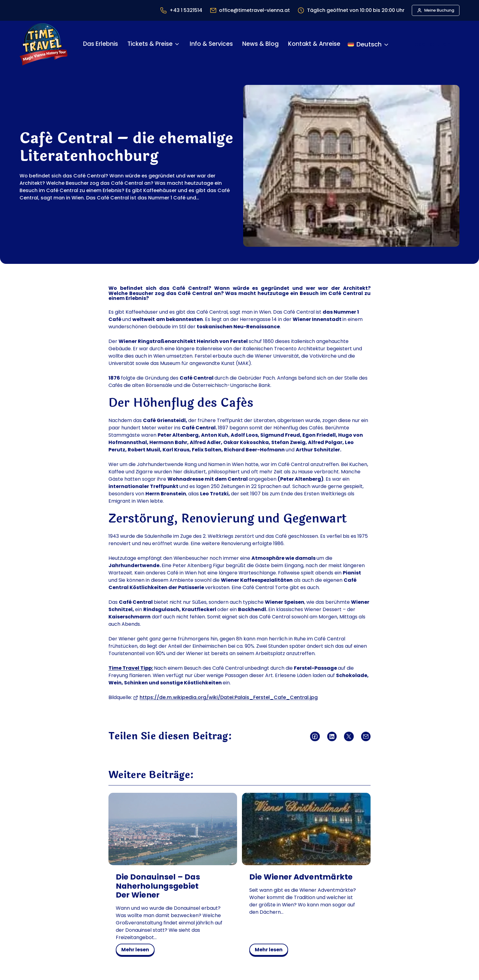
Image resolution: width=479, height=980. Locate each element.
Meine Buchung (439, 10)
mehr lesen (138, 951)
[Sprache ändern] (369, 44)
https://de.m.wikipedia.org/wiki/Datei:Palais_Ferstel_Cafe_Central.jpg (229, 697)
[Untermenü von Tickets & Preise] (177, 44)
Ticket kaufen (430, 44)
